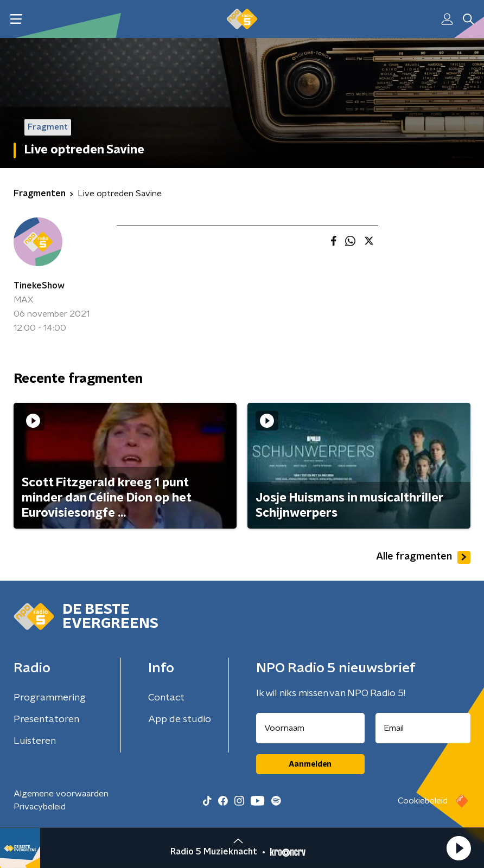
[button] (458, 848)
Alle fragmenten (423, 557)
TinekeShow (39, 286)
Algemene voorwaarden (61, 794)
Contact (166, 698)
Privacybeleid (40, 807)
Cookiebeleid (423, 801)
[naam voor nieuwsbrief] (310, 728)
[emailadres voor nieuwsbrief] (423, 728)
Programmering (50, 698)
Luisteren (35, 741)
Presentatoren (46, 719)
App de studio (180, 719)
